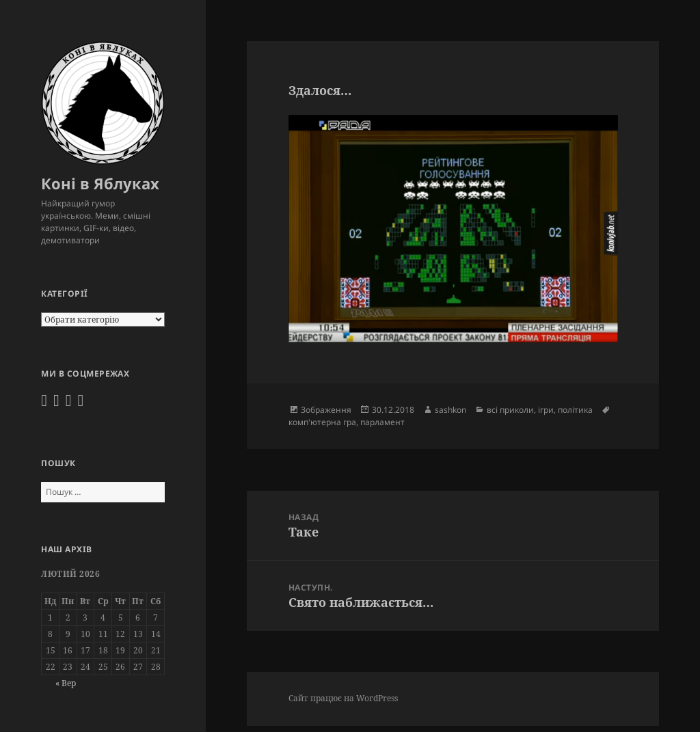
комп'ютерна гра (322, 422)
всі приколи (510, 410)
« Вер (66, 683)
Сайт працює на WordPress (343, 698)
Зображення (326, 410)
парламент (382, 422)
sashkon (450, 410)
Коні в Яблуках (100, 183)
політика (575, 410)
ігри (546, 410)
